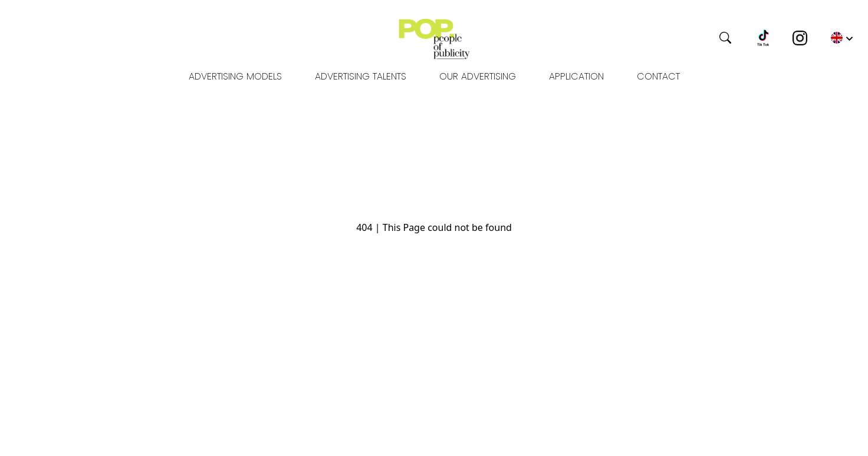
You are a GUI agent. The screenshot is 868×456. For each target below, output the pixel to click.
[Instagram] (800, 38)
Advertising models (235, 76)
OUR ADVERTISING (478, 76)
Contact (658, 76)
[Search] (681, 38)
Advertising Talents (361, 76)
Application (576, 76)
